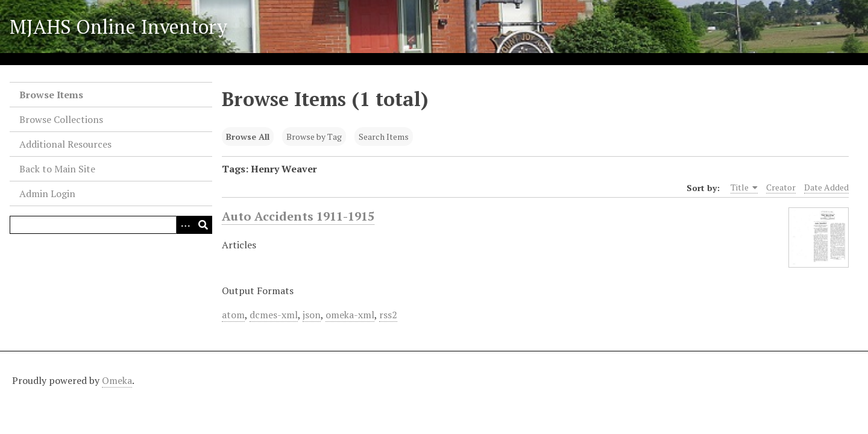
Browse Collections (61, 119)
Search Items (384, 137)
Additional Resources (65, 144)
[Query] (111, 225)
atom (233, 315)
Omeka (117, 380)
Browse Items (51, 95)
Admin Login (47, 193)
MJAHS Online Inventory (118, 27)
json (312, 315)
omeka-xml (350, 315)
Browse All (248, 137)
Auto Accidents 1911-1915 (298, 216)
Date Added (826, 187)
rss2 (388, 315)
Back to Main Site (57, 169)
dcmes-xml (274, 315)
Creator (781, 187)
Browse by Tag (314, 137)
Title (744, 187)
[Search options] (185, 225)
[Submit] (203, 225)
